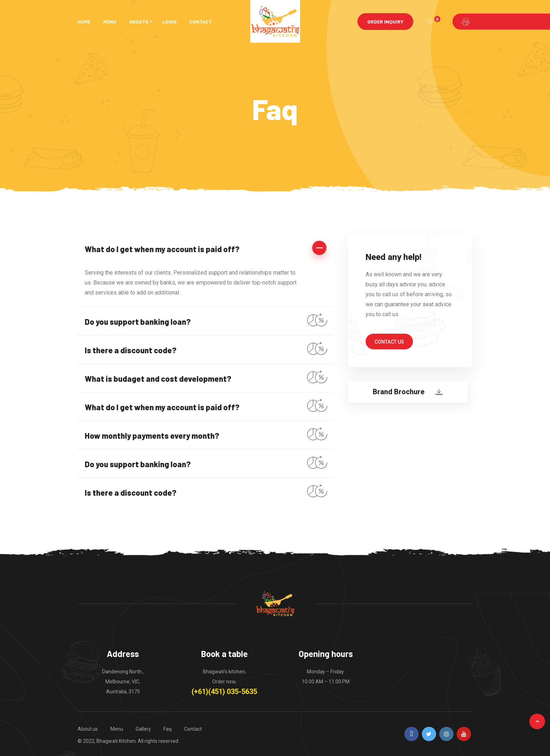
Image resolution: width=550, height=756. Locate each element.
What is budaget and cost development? (158, 379)
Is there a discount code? (131, 350)
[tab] (206, 248)
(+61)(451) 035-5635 (224, 692)
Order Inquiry (385, 22)
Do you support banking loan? (138, 322)
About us (88, 729)
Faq (167, 729)
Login (169, 22)
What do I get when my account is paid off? (162, 249)
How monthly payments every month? (152, 436)
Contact (201, 22)
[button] (389, 341)
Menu (110, 22)
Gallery (143, 729)
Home (84, 22)
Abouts (139, 22)
